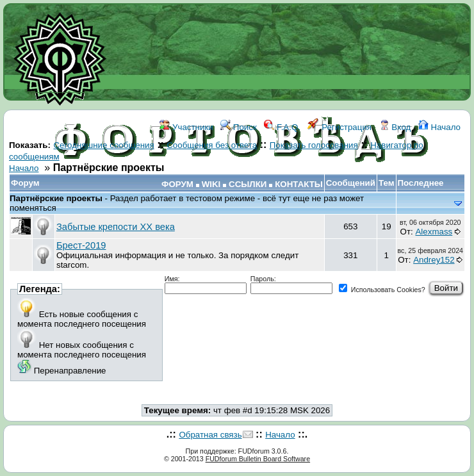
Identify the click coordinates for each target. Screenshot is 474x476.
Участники (186, 127)
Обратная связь (210, 435)
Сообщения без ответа (212, 145)
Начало (439, 127)
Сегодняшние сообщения (103, 145)
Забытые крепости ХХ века (116, 227)
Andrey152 (434, 260)
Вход (395, 127)
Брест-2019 (81, 245)
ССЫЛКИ (248, 184)
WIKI (211, 184)
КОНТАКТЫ (299, 184)
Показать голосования (314, 145)
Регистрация (339, 127)
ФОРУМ (177, 184)
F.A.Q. (282, 127)
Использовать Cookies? (382, 290)
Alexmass (434, 232)
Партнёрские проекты (57, 198)
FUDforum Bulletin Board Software (258, 459)
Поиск (239, 127)
